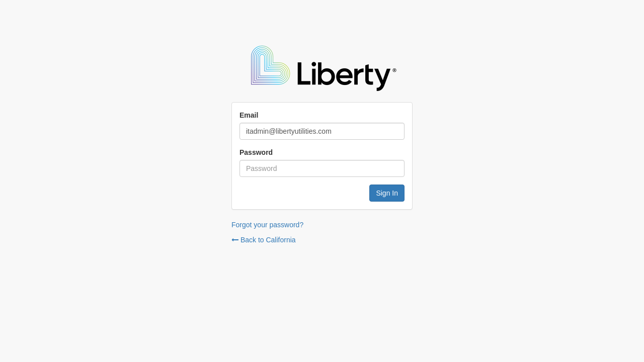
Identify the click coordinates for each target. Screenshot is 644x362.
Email (249, 115)
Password (256, 152)
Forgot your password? (267, 225)
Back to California (264, 240)
